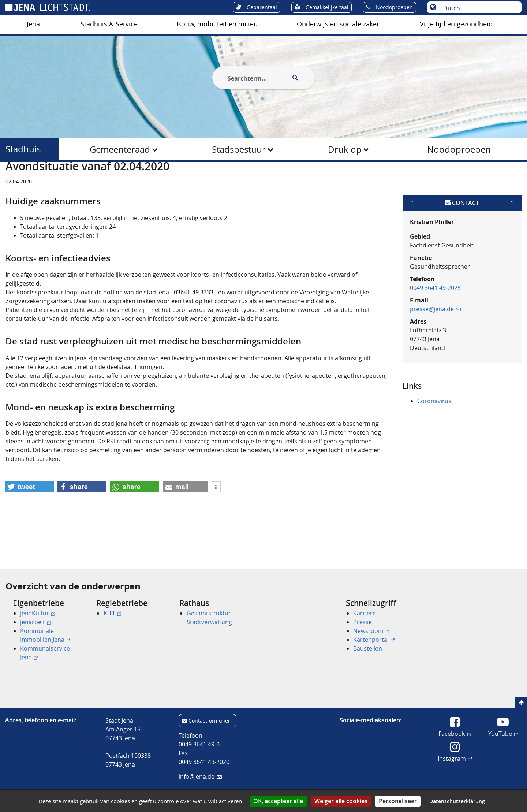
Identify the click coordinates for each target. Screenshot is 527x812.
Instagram (455, 758)
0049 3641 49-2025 (435, 323)
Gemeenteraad (120, 149)
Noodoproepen (459, 149)
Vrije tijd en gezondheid (456, 24)
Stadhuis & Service (109, 24)
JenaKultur (38, 613)
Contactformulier (209, 721)
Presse (362, 622)
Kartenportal (374, 640)
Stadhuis (23, 149)
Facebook (455, 733)
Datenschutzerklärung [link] (457, 801)
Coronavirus (434, 436)
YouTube (503, 733)
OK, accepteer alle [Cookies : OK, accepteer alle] (278, 801)
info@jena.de (200, 776)
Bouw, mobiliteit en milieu (217, 24)
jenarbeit (35, 622)
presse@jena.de (435, 344)
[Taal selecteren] (478, 8)
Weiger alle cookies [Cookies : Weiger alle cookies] (341, 801)
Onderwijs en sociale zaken (339, 24)
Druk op (345, 149)
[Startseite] (14, 180)
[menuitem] (33, 24)
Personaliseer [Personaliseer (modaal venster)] (398, 801)
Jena (33, 24)
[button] (30, 523)
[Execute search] (295, 78)
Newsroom (371, 631)
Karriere (365, 613)
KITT (112, 613)
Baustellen (368, 648)
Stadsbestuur (239, 149)
